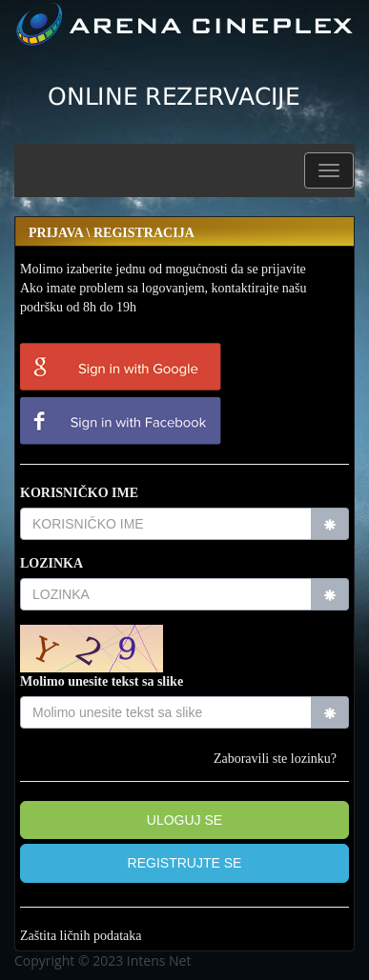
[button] (329, 170)
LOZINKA (51, 563)
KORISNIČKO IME (79, 493)
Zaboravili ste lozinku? (275, 759)
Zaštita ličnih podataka (81, 936)
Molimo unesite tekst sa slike (102, 681)
